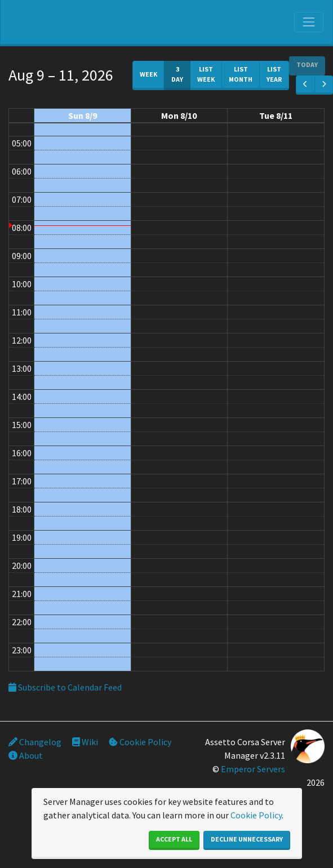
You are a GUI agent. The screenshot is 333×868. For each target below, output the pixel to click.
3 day (177, 74)
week (148, 74)
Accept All (174, 839)
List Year (274, 74)
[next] (324, 85)
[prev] (305, 85)
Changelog (35, 742)
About (26, 755)
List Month (241, 74)
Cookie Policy (140, 742)
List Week (206, 74)
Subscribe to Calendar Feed (65, 687)
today (307, 64)
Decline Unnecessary (247, 839)
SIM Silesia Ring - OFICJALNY (66, 25)
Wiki (85, 742)
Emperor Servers (253, 769)
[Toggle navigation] (309, 22)
